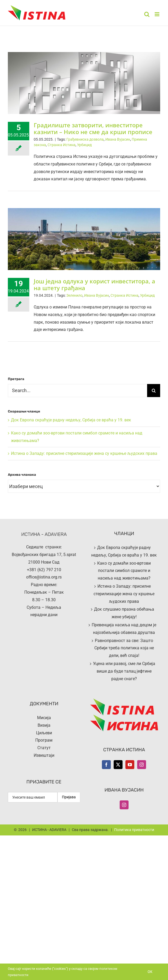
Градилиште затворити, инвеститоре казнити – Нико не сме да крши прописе (93, 128)
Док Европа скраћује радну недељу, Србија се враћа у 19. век (71, 420)
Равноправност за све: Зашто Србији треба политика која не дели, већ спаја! (124, 648)
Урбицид (84, 145)
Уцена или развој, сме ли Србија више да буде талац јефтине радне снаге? (124, 671)
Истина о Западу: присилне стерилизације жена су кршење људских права (84, 453)
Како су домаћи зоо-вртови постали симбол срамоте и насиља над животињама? (124, 571)
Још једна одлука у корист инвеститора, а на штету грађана (94, 284)
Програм (44, 740)
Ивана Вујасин (118, 139)
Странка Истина (62, 145)
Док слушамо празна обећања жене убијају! (124, 613)
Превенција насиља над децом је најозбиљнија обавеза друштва (124, 629)
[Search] (154, 391)
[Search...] (77, 391)
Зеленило (74, 295)
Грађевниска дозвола (85, 139)
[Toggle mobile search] (147, 14)
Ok (150, 972)
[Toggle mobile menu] (157, 14)
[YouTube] (130, 765)
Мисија (44, 718)
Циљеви (44, 733)
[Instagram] (142, 765)
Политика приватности (134, 830)
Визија (44, 725)
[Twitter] (118, 765)
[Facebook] (106, 765)
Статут (44, 748)
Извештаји (44, 755)
